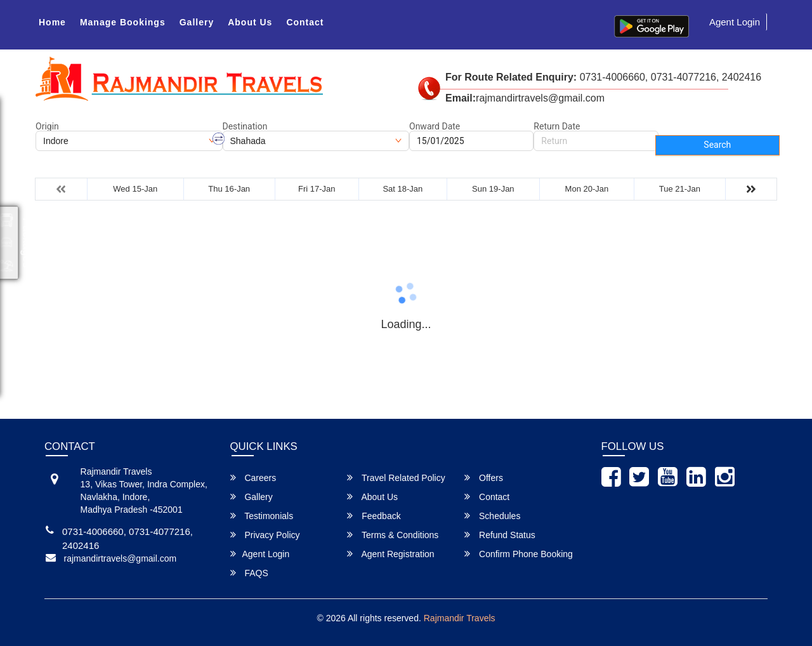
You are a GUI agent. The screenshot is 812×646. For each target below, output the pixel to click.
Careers (253, 478)
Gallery (197, 22)
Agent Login (735, 22)
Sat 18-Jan (403, 189)
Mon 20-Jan (587, 189)
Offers (484, 478)
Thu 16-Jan (229, 189)
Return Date (557, 126)
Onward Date (435, 126)
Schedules (492, 516)
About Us (250, 22)
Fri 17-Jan (317, 189)
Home (52, 22)
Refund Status (500, 535)
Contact (305, 22)
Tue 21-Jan (680, 189)
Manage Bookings (123, 22)
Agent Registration (390, 554)
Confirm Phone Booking (519, 554)
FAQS (249, 573)
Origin (47, 126)
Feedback (374, 516)
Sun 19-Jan (493, 189)
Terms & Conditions (393, 535)
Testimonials (262, 516)
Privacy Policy (265, 535)
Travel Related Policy (396, 478)
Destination (245, 126)
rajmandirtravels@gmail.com (121, 558)
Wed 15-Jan (135, 189)
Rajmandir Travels (460, 618)
